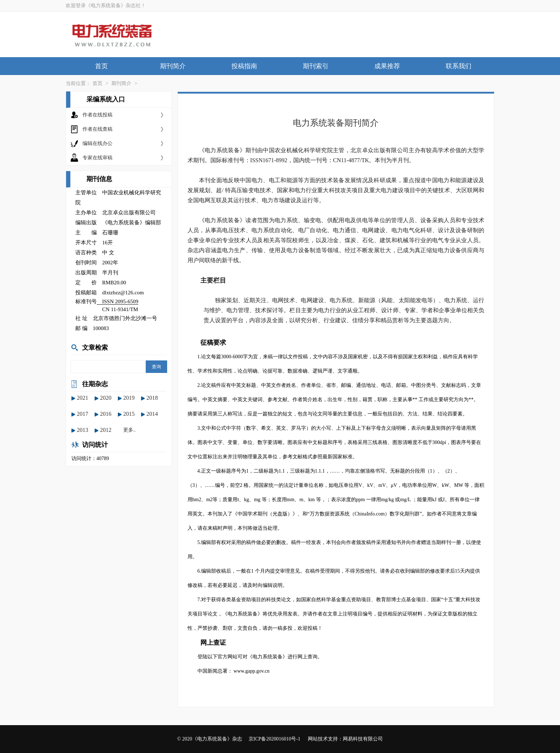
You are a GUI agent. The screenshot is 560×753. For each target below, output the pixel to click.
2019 (129, 398)
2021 (82, 398)
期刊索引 (316, 66)
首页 (101, 66)
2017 (82, 414)
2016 (106, 414)
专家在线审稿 (97, 158)
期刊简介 (173, 66)
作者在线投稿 (97, 115)
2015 (129, 414)
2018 (152, 398)
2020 (106, 398)
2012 (106, 430)
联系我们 (459, 66)
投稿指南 (244, 66)
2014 (152, 414)
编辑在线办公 (97, 143)
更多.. (129, 430)
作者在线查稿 (97, 129)
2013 (82, 430)
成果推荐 (387, 66)
